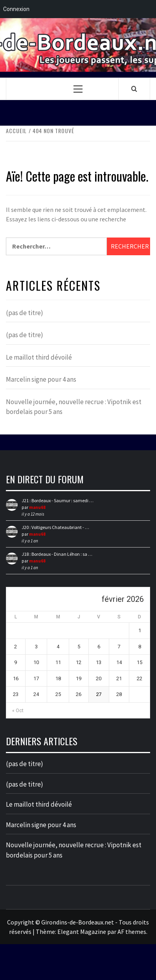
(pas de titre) (25, 313)
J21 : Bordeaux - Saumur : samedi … (58, 500)
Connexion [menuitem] (16, 9)
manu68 (37, 507)
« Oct (18, 711)
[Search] (134, 89)
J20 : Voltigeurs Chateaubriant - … (55, 527)
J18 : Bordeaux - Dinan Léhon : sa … (57, 554)
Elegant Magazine (82, 932)
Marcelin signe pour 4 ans (41, 379)
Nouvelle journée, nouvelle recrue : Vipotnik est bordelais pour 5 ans (74, 407)
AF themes (132, 932)
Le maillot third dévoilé (39, 357)
